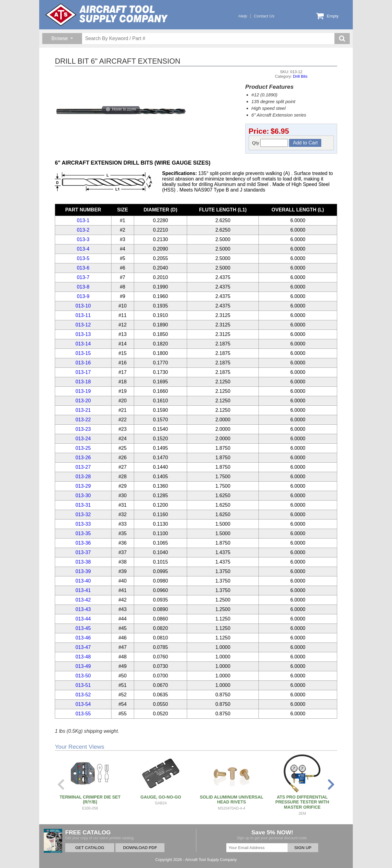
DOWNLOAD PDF (140, 848)
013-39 (83, 571)
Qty (270, 143)
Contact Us (264, 16)
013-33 (83, 524)
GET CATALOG (90, 848)
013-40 (83, 581)
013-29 (83, 486)
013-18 (83, 382)
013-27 (83, 467)
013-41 (83, 590)
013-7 (83, 277)
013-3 (83, 239)
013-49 (83, 666)
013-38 (83, 562)
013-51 (83, 685)
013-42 (83, 600)
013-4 (83, 249)
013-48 (83, 657)
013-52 (83, 695)
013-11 (83, 315)
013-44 (83, 619)
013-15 (83, 353)
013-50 (83, 676)
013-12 (83, 325)
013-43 (83, 609)
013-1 (83, 220)
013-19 (83, 391)
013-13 (83, 334)
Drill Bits (300, 76)
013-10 (83, 306)
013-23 (83, 429)
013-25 (83, 448)
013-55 (83, 714)
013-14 (83, 344)
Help (243, 16)
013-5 (83, 258)
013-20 (83, 401)
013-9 (83, 296)
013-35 (83, 533)
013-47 (83, 647)
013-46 (83, 638)
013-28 (83, 477)
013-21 (83, 410)
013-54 (83, 704)
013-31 (83, 505)
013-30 (83, 495)
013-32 (83, 514)
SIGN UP (303, 848)
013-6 (83, 268)
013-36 (83, 543)
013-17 (83, 372)
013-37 (83, 552)
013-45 (83, 628)
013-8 (83, 287)
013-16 (83, 363)
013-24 (83, 439)
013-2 (83, 230)
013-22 (83, 420)
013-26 (83, 458)
